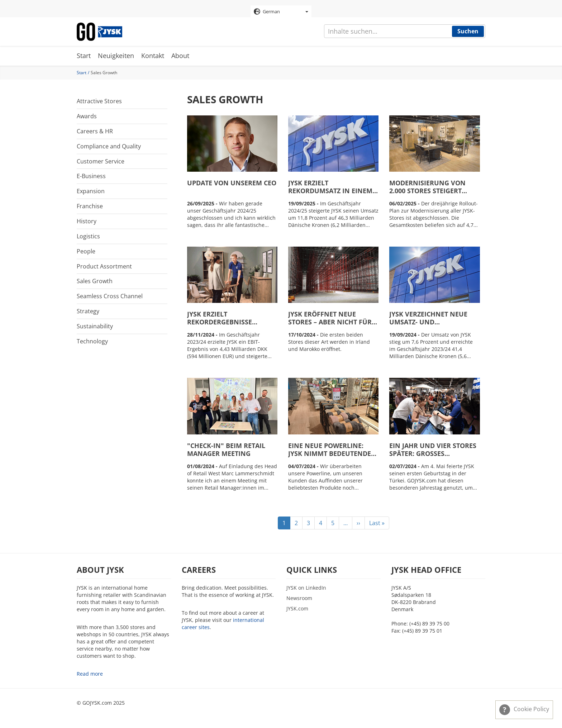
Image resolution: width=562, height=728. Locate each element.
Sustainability (95, 326)
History (87, 221)
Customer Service (101, 161)
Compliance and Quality (109, 146)
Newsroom (299, 598)
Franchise (90, 206)
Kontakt (153, 56)
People (86, 251)
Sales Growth (95, 281)
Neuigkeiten (116, 56)
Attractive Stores (99, 101)
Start (84, 56)
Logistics (88, 236)
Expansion (91, 191)
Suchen (468, 31)
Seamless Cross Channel (110, 296)
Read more (90, 674)
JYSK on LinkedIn (306, 588)
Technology (92, 341)
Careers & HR (95, 131)
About (180, 56)
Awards (87, 116)
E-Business (91, 176)
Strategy (88, 311)
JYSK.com (297, 608)
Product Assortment (104, 266)
